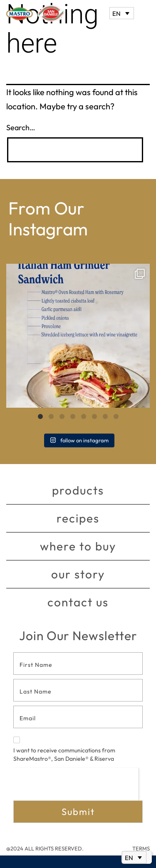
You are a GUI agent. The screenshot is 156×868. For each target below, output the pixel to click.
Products (78, 490)
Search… (21, 127)
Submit (78, 812)
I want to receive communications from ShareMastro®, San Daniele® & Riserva (64, 749)
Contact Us (78, 602)
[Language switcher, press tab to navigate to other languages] (122, 13)
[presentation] (76, 784)
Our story (78, 574)
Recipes (78, 518)
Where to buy (78, 546)
